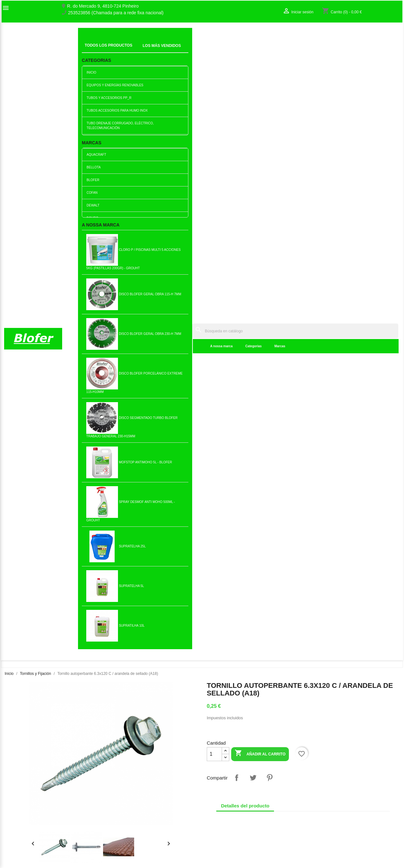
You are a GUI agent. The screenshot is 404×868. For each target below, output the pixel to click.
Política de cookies (124, 845)
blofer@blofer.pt (222, 823)
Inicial (88, 43)
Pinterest (270, 186)
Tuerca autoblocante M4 (300, 627)
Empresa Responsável (128, 819)
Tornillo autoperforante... (104, 627)
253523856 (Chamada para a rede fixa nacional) (116, 13)
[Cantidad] (214, 163)
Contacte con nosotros (26, 803)
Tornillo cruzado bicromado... (300, 526)
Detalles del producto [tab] (245, 215)
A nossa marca (127, 51)
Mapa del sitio (18, 810)
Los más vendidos (124, 791)
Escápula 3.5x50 (300, 425)
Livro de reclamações (127, 812)
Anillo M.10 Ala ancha (235, 627)
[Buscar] (248, 35)
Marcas (186, 51)
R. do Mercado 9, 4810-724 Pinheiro (103, 6)
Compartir (237, 186)
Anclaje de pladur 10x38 (38, 425)
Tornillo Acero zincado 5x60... (38, 526)
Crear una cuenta (325, 803)
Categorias (160, 51)
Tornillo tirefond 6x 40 (366, 526)
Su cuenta (323, 780)
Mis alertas (319, 810)
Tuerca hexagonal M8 (104, 526)
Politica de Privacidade (128, 832)
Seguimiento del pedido (331, 790)
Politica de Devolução (127, 839)
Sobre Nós (15, 790)
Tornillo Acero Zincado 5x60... (169, 627)
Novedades (117, 784)
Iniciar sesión (321, 797)
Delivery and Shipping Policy (134, 852)
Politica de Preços (123, 825)
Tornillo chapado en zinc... (235, 425)
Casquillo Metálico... (169, 425)
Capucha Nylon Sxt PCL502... (235, 526)
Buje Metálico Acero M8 (104, 425)
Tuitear (253, 186)
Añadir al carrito (260, 163)
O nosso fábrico (20, 797)
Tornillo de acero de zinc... (169, 526)
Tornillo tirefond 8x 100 (366, 425)
